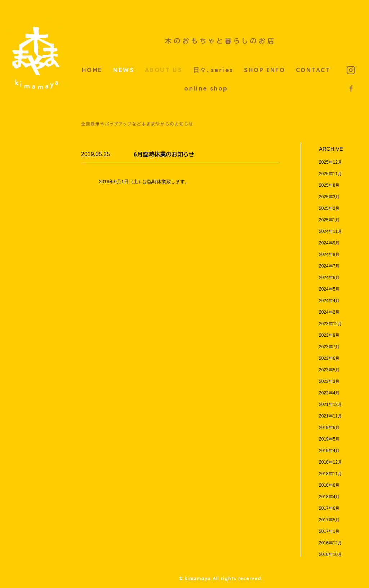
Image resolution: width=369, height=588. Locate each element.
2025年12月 (330, 162)
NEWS (124, 70)
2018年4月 (329, 497)
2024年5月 (329, 289)
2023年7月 (329, 347)
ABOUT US (164, 70)
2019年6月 (329, 428)
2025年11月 (330, 174)
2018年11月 (330, 474)
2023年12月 (330, 324)
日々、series (213, 70)
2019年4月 (329, 451)
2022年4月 (329, 393)
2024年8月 (329, 255)
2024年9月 (329, 243)
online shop (206, 88)
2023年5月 (329, 370)
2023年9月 (329, 335)
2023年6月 (329, 358)
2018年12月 (330, 462)
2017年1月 (329, 531)
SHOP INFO (264, 70)
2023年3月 (329, 381)
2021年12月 (330, 404)
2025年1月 (329, 220)
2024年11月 (330, 231)
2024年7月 (329, 266)
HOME (92, 70)
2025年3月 (329, 197)
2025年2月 (329, 208)
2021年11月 (330, 416)
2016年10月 (330, 554)
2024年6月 (329, 278)
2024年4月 (329, 301)
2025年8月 (329, 185)
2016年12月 (330, 543)
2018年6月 (329, 485)
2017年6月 (329, 508)
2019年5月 (329, 439)
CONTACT (313, 70)
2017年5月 (329, 520)
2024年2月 (329, 312)
